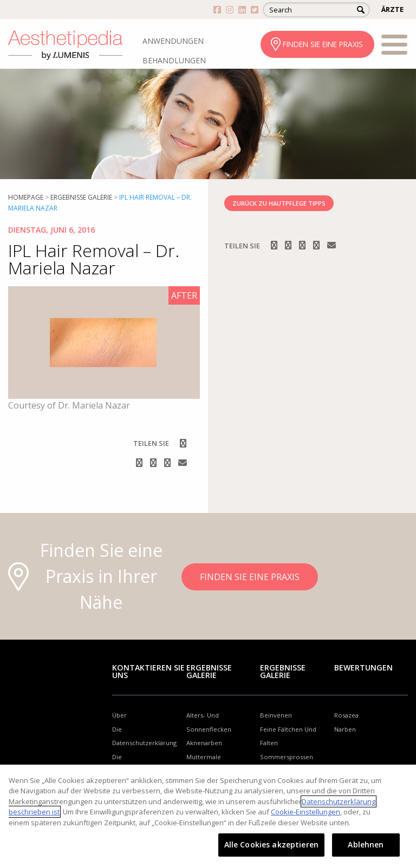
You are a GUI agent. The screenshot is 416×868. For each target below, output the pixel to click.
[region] (208, 816)
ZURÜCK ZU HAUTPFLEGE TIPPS (279, 203)
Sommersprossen (287, 757)
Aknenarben (204, 743)
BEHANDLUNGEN (174, 60)
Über (119, 715)
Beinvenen (276, 715)
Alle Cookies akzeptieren (271, 844)
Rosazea (346, 715)
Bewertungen (363, 668)
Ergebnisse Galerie (81, 197)
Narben (345, 729)
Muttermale (204, 757)
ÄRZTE (392, 9)
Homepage (26, 197)
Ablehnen (366, 844)
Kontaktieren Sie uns (148, 671)
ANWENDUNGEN (173, 41)
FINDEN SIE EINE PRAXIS (323, 44)
